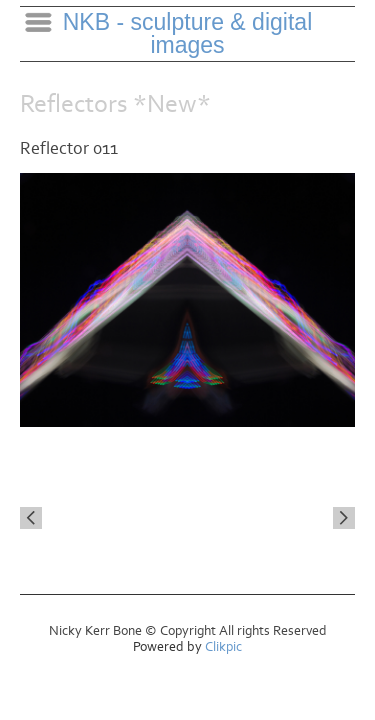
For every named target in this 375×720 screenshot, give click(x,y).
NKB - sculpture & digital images (188, 33)
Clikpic (223, 647)
